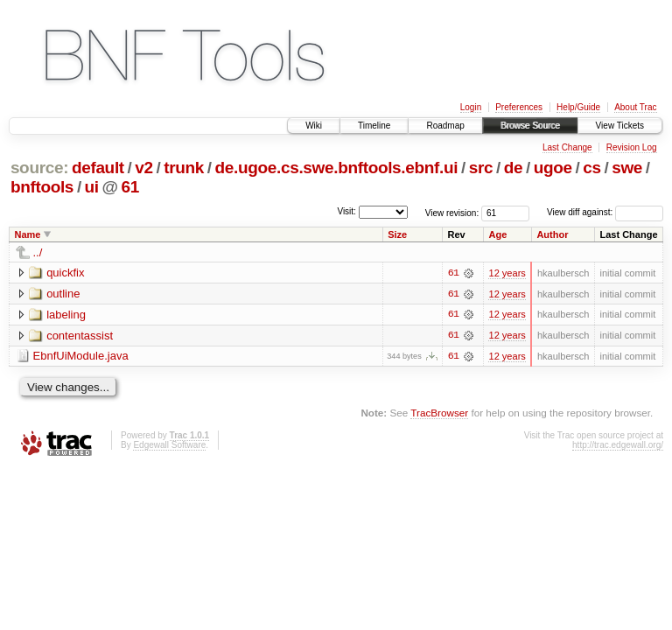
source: (39, 168)
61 (130, 187)
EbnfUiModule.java (81, 357)
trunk (184, 168)
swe (627, 168)
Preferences (519, 107)
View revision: (452, 212)
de (514, 168)
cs (591, 168)
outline (63, 294)
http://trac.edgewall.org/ (618, 446)
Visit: (346, 211)
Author (552, 234)
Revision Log (632, 147)
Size (397, 234)
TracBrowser (439, 413)
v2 (143, 168)
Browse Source (530, 126)
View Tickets (620, 126)
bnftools (42, 187)
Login (471, 107)
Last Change (567, 147)
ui (92, 187)
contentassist (80, 336)
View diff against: (605, 212)
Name (28, 234)
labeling (66, 315)
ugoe (553, 168)
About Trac (635, 107)
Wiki (314, 126)
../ (38, 252)
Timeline (374, 126)
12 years (507, 273)
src (481, 168)
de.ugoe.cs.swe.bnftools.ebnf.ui (337, 168)
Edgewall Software (169, 446)
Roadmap (445, 126)
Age (497, 234)
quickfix (65, 273)
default (98, 168)
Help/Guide (578, 107)
